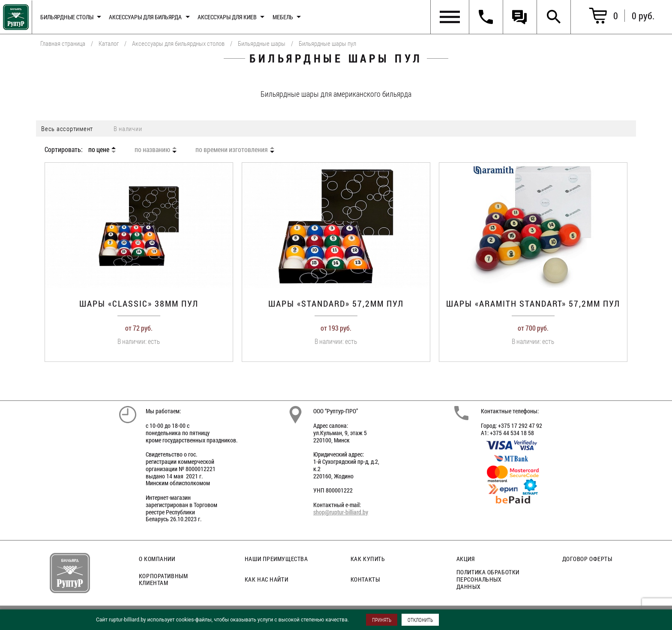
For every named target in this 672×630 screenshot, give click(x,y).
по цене (99, 149)
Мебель (283, 17)
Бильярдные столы (67, 17)
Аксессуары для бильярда (145, 17)
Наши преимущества (276, 559)
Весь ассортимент (67, 128)
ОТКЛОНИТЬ (420, 620)
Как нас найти (266, 579)
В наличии (128, 128)
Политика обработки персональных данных (488, 579)
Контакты (365, 579)
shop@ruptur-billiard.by (341, 512)
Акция (466, 559)
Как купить (368, 559)
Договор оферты (587, 559)
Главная (14, 15)
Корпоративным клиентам (163, 579)
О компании (157, 559)
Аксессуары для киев (227, 17)
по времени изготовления (232, 149)
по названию (152, 149)
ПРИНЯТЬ (382, 620)
